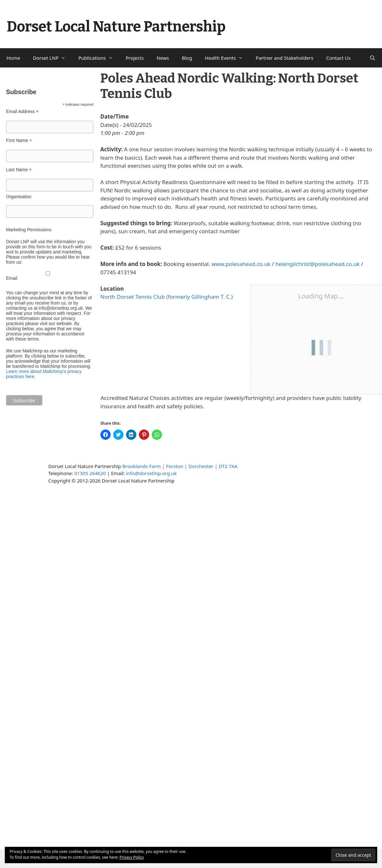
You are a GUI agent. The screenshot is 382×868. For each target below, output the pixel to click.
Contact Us (338, 58)
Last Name (19, 170)
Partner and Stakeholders (284, 58)
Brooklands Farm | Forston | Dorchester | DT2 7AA (180, 466)
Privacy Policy (132, 857)
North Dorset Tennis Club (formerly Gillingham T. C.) (167, 297)
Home (13, 58)
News (163, 58)
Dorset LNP (53, 58)
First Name (19, 141)
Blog (187, 58)
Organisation (19, 197)
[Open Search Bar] (373, 58)
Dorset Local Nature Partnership (116, 27)
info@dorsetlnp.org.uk (151, 473)
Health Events (227, 58)
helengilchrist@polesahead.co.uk (317, 264)
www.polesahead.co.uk (241, 264)
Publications (99, 58)
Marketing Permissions (29, 230)
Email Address (22, 112)
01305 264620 (90, 473)
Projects (135, 58)
